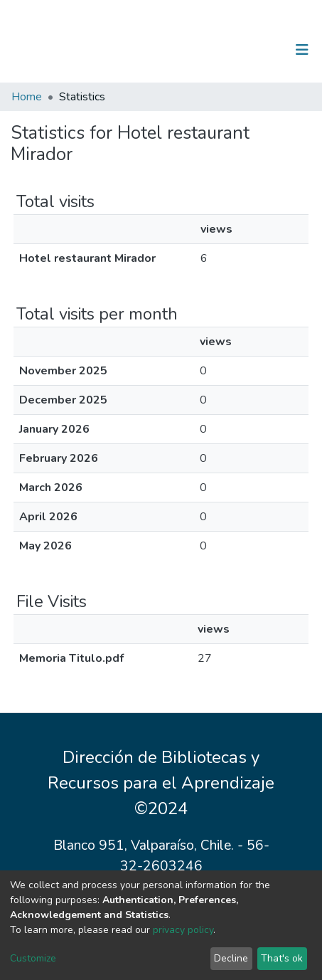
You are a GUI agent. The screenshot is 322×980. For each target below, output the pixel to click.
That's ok (282, 958)
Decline (231, 958)
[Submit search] (229, 50)
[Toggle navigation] (302, 50)
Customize (33, 958)
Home (27, 97)
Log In (258, 50)
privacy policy (183, 930)
